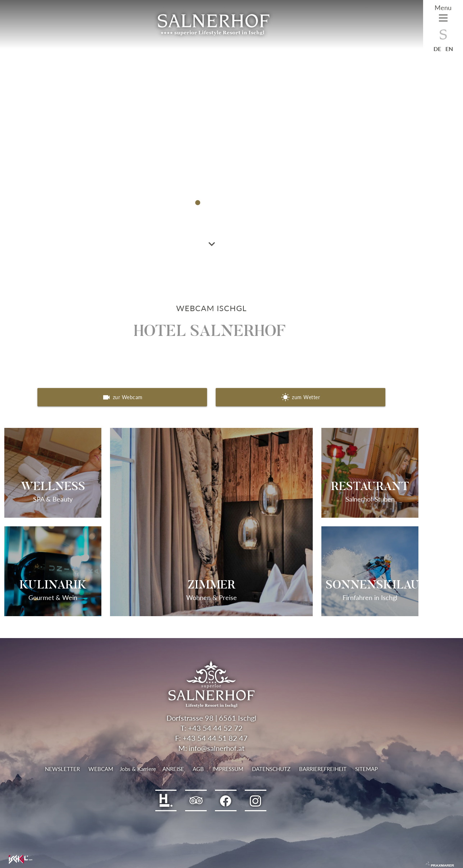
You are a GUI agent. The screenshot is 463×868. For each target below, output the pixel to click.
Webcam (101, 769)
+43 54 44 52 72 (215, 728)
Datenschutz (271, 769)
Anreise (173, 769)
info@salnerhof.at (217, 748)
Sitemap (366, 769)
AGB (198, 769)
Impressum (228, 769)
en (449, 49)
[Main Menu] (443, 15)
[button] (198, 203)
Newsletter (62, 769)
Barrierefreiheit (323, 769)
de (437, 49)
